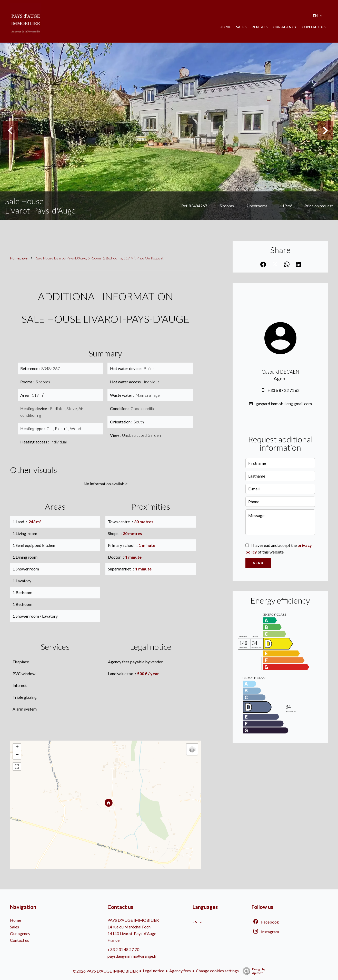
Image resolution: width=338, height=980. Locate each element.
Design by (253, 971)
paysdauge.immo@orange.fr (132, 956)
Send (258, 563)
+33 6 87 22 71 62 (284, 390)
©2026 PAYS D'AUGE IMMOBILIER (105, 971)
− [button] (17, 755)
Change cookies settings (217, 971)
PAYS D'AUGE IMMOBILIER (133, 920)
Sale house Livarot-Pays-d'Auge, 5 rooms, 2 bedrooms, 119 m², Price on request (100, 258)
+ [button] (17, 748)
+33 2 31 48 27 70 (123, 949)
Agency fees (180, 971)
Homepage (19, 258)
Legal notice (153, 971)
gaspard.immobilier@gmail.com (284, 404)
